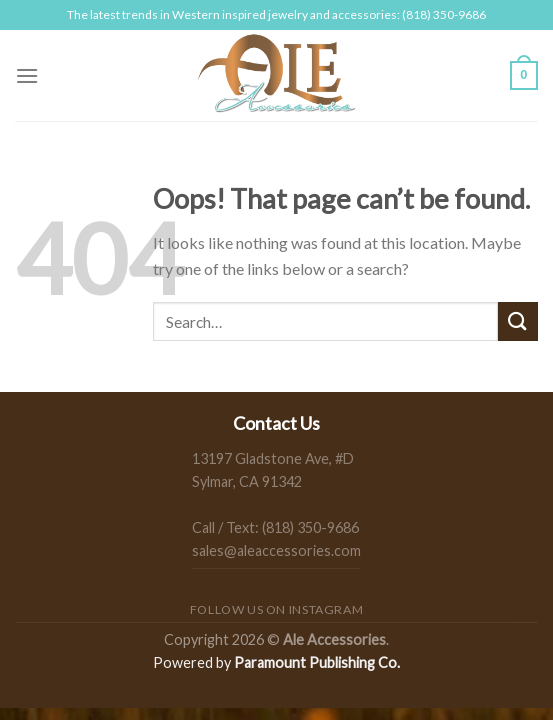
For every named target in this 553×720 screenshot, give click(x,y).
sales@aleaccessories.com (276, 550)
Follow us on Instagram (276, 609)
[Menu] (27, 75)
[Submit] (518, 321)
